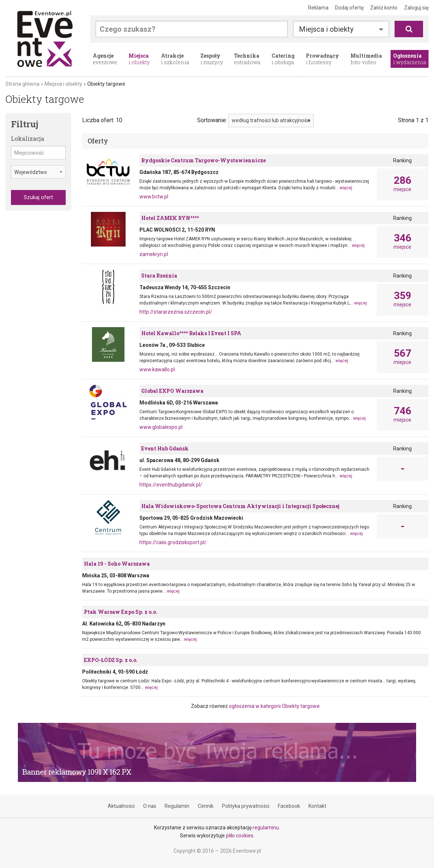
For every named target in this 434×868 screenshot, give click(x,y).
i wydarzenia (410, 59)
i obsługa (283, 59)
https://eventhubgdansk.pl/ (171, 485)
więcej (346, 188)
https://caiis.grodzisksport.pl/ (173, 542)
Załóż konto (384, 8)
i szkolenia (175, 59)
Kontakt (317, 806)
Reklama (318, 8)
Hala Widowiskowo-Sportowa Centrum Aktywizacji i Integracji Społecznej (240, 506)
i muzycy (212, 59)
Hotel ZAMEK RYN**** (170, 218)
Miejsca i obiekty (326, 29)
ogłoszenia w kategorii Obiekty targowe (274, 706)
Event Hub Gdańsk (165, 448)
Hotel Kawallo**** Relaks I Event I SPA (191, 333)
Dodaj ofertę (349, 8)
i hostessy (322, 59)
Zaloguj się (416, 8)
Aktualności (121, 806)
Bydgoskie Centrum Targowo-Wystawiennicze (203, 160)
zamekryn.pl (154, 254)
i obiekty (139, 59)
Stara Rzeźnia (159, 276)
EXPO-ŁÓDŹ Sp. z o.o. (111, 660)
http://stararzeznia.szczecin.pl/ (176, 312)
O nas (150, 806)
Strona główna (22, 84)
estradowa (247, 59)
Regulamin (177, 806)
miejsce (403, 184)
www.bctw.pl (154, 197)
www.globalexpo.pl (161, 427)
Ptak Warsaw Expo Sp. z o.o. (121, 612)
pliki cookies (240, 836)
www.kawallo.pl (157, 369)
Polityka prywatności (246, 806)
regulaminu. (266, 828)
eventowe (105, 59)
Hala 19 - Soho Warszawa (117, 564)
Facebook (289, 806)
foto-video (366, 59)
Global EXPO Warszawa (172, 391)
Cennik (206, 806)
